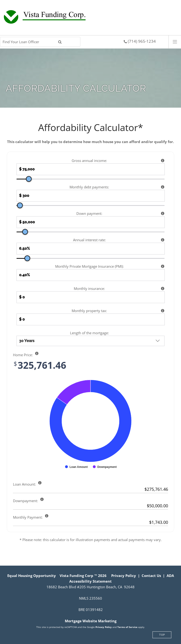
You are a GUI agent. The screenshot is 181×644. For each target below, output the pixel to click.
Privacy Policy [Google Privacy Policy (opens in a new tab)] (104, 627)
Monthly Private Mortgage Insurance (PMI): (89, 266)
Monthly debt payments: (89, 187)
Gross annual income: (89, 161)
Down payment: (89, 213)
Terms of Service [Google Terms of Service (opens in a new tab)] (127, 627)
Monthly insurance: (89, 288)
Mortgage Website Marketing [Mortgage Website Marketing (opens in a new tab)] (91, 621)
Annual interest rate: (89, 240)
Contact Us (151, 576)
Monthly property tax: (89, 311)
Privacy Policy (124, 576)
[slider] (29, 179)
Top (162, 635)
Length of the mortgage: (89, 333)
